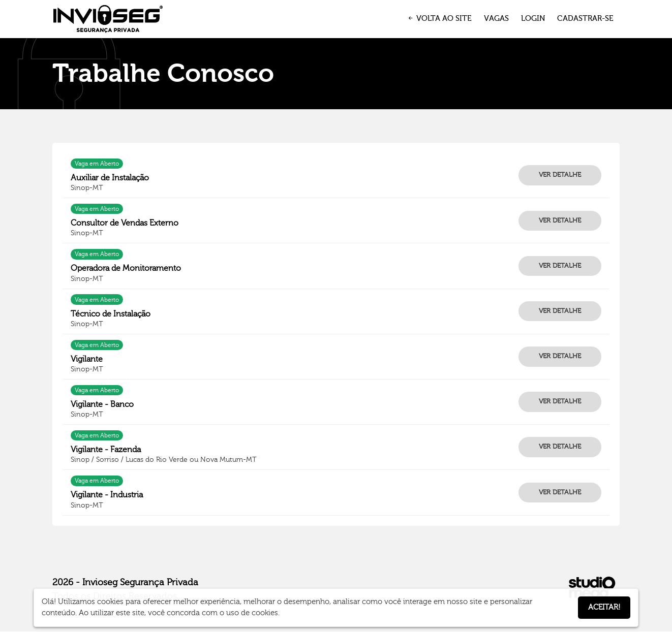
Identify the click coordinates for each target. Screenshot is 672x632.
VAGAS (496, 19)
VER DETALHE (560, 175)
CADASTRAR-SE (585, 19)
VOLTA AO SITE (439, 19)
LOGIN (533, 19)
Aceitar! (604, 607)
